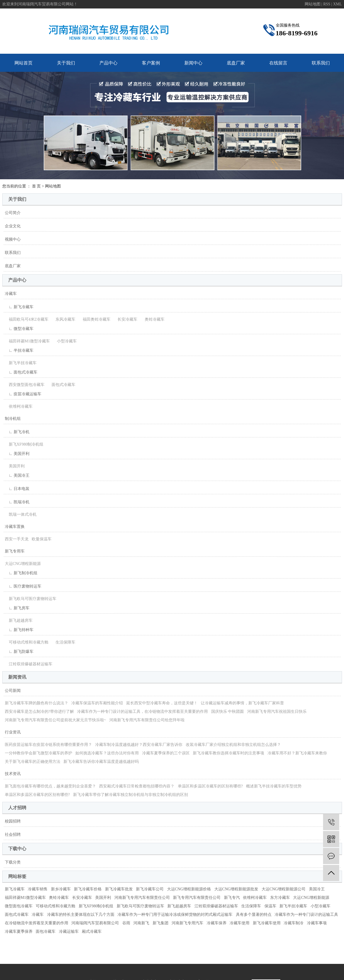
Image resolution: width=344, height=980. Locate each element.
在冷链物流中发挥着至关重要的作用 (37, 923)
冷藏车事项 (317, 923)
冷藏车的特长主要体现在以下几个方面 (81, 915)
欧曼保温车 (42, 539)
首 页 (37, 186)
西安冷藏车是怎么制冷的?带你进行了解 (39, 712)
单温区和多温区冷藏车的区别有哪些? (210, 786)
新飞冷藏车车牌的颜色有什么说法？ (37, 703)
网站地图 (313, 4)
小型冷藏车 (65, 341)
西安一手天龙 (17, 539)
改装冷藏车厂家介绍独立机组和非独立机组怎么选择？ (233, 745)
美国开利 (15, 466)
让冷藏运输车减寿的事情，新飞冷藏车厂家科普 (242, 703)
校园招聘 (13, 821)
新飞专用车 (15, 551)
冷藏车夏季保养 (19, 932)
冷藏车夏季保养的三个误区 (166, 753)
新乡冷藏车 (61, 889)
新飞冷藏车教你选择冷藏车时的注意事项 (228, 753)
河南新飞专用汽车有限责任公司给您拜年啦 (147, 720)
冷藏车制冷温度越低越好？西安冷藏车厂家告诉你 (139, 745)
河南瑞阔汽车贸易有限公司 (95, 923)
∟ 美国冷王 (17, 475)
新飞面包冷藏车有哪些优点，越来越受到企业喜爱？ (50, 786)
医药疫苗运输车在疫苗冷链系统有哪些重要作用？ (48, 745)
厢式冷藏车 (92, 932)
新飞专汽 (232, 898)
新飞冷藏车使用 (267, 923)
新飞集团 (161, 923)
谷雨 (126, 923)
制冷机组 (13, 419)
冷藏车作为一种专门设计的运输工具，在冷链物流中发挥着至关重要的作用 (142, 712)
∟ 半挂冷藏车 (19, 350)
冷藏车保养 (217, 923)
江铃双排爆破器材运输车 (29, 664)
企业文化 (13, 226)
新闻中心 (193, 63)
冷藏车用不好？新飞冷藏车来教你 (297, 753)
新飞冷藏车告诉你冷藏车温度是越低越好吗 (101, 762)
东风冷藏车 (63, 319)
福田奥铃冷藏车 (95, 319)
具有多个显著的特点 (254, 915)
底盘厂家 (236, 63)
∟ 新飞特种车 (19, 630)
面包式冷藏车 (61, 385)
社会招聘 (13, 835)
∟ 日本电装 (17, 489)
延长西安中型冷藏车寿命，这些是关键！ (162, 703)
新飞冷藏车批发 (119, 889)
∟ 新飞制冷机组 (21, 573)
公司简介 (13, 213)
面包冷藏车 (46, 932)
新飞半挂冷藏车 (21, 363)
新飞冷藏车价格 (88, 889)
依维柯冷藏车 (19, 406)
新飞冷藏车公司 (150, 889)
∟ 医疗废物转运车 (23, 586)
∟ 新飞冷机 (17, 432)
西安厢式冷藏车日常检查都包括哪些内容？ (137, 786)
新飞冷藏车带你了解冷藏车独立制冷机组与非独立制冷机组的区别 (131, 795)
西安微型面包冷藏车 (25, 385)
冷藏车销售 (38, 889)
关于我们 (66, 63)
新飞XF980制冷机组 (24, 444)
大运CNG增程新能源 (23, 564)
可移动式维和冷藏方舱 (27, 642)
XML (337, 4)
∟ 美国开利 (17, 454)
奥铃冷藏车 (153, 319)
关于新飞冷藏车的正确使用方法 (33, 762)
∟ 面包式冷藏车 (21, 372)
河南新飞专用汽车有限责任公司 (142, 898)
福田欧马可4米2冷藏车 (27, 319)
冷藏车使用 (240, 923)
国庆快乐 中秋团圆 (228, 712)
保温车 (270, 906)
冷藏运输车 (69, 932)
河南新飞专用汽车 (187, 923)
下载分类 (13, 862)
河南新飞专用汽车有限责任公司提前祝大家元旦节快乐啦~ (55, 720)
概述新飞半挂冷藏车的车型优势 (274, 786)
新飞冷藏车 (15, 889)
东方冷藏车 (280, 898)
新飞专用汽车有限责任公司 (197, 898)
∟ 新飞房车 (17, 608)
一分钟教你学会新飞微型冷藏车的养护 (39, 753)
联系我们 (321, 63)
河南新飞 (141, 923)
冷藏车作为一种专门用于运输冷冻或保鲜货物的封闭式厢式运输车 (175, 915)
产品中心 (108, 63)
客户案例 (151, 63)
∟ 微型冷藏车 (19, 329)
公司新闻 (13, 691)
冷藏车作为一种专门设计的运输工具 (306, 915)
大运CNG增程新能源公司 (284, 889)
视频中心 (13, 239)
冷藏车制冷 (294, 923)
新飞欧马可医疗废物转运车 (31, 599)
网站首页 (23, 63)
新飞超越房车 (19, 620)
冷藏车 (11, 294)
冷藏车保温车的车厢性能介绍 (97, 703)
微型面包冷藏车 (19, 906)
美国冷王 (317, 889)
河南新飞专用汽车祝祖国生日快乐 (277, 712)
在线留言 (278, 63)
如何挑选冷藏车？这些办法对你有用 (107, 753)
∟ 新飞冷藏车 (19, 307)
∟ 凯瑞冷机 (17, 502)
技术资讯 (13, 774)
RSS (327, 4)
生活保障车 (63, 642)
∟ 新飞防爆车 (19, 652)
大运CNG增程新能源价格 (189, 889)
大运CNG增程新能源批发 (236, 889)
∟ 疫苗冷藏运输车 (23, 394)
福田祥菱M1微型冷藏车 (27, 341)
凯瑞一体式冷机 (21, 514)
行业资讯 (13, 732)
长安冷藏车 (125, 319)
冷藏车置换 (15, 527)
